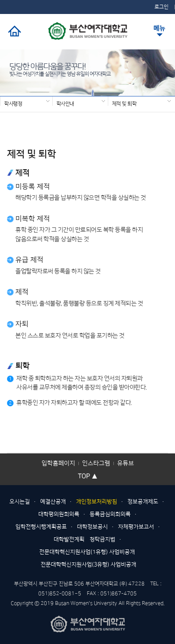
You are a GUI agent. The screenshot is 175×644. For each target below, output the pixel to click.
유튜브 (126, 463)
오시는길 (20, 502)
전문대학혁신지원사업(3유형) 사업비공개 (88, 565)
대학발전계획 (69, 539)
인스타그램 (96, 463)
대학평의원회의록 (59, 514)
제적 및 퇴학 (124, 103)
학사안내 (65, 103)
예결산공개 (53, 502)
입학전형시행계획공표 (41, 527)
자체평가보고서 (136, 527)
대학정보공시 (92, 527)
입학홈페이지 (58, 463)
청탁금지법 (102, 539)
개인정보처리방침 (97, 502)
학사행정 (13, 103)
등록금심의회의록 (110, 514)
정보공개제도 (143, 502)
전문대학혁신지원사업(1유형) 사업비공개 (87, 552)
